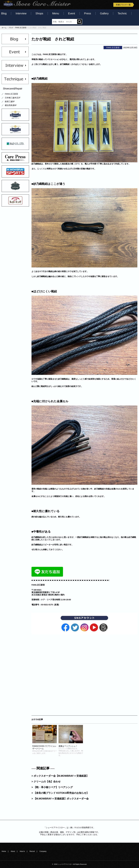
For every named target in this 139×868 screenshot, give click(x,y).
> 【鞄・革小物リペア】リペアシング (52, 787)
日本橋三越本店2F (13, 98)
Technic (122, 13)
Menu (56, 13)
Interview (21, 13)
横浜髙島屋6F (11, 105)
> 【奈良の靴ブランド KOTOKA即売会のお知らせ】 (60, 793)
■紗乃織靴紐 (40, 79)
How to (22, 851)
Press (87, 13)
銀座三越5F (10, 101)
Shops (39, 13)
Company (43, 851)
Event (71, 13)
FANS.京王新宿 (11, 94)
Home (4, 851)
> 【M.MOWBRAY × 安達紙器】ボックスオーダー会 (60, 799)
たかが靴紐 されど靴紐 (53, 39)
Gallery (104, 13)
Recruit (32, 851)
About (13, 851)
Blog (4, 13)
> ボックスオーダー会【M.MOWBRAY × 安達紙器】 (60, 776)
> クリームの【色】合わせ (46, 782)
